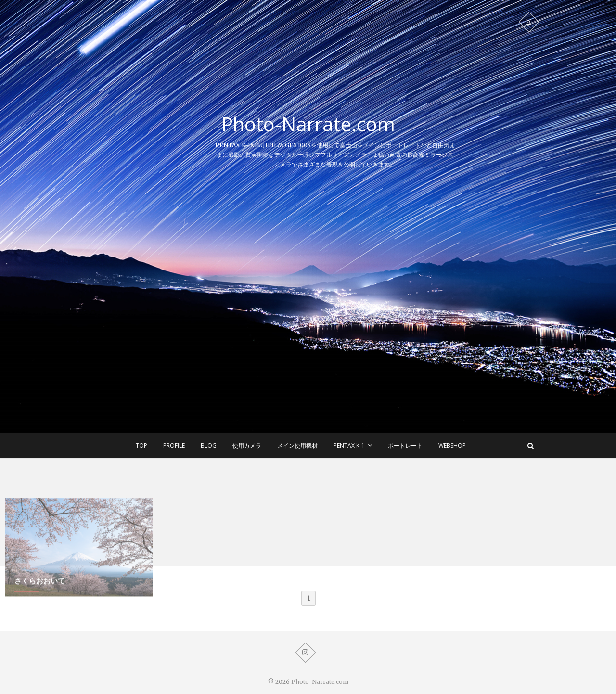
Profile (174, 445)
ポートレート (405, 445)
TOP (141, 445)
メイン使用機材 (297, 445)
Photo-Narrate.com (308, 124)
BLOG (209, 445)
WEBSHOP (452, 445)
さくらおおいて (40, 599)
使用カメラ (247, 445)
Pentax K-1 (349, 445)
